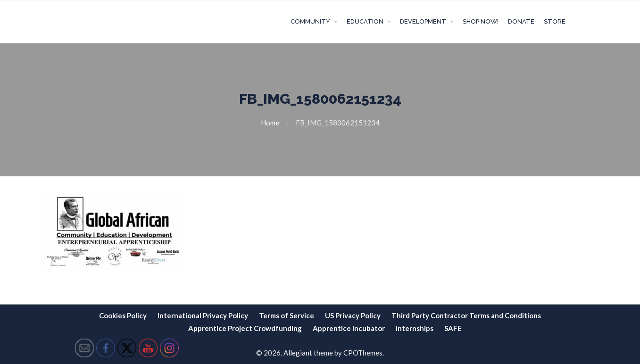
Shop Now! (481, 21)
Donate (521, 21)
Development (423, 21)
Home (270, 123)
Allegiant (298, 353)
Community (310, 21)
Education (365, 21)
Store (555, 21)
